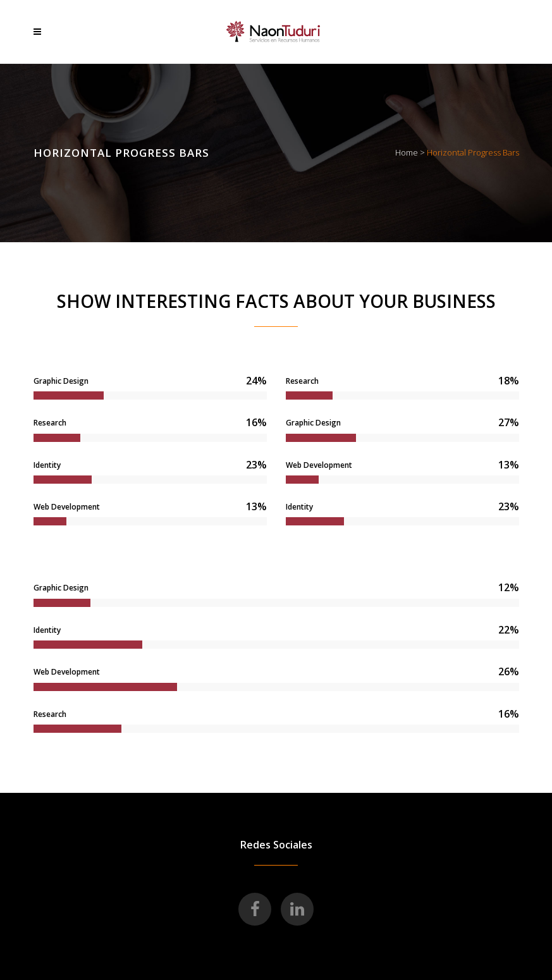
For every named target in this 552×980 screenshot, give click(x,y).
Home (407, 152)
